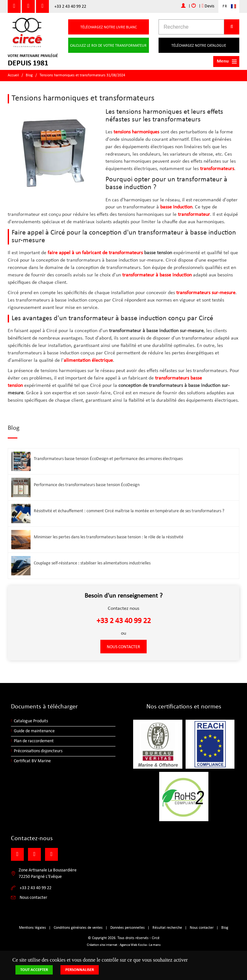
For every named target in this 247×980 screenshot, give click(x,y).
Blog (29, 75)
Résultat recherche (167, 928)
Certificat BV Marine (32, 761)
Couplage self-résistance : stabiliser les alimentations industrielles (92, 563)
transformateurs (217, 169)
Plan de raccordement (34, 741)
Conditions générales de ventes (78, 928)
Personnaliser (80, 970)
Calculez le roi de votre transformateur (108, 46)
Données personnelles (128, 928)
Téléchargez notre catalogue (199, 46)
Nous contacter (123, 647)
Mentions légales (32, 928)
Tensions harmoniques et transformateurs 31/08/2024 (82, 75)
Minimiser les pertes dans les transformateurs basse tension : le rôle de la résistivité (109, 537)
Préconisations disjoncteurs (38, 751)
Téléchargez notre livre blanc (109, 27)
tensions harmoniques (136, 132)
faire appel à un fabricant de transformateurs (95, 253)
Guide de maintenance (34, 731)
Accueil (13, 75)
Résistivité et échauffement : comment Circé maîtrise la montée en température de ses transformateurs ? (129, 511)
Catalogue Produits (31, 721)
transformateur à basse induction (157, 275)
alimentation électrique (88, 360)
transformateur (194, 215)
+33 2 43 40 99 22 (70, 7)
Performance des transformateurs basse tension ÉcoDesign (87, 485)
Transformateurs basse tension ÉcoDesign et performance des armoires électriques (108, 459)
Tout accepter (34, 970)
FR (225, 6)
